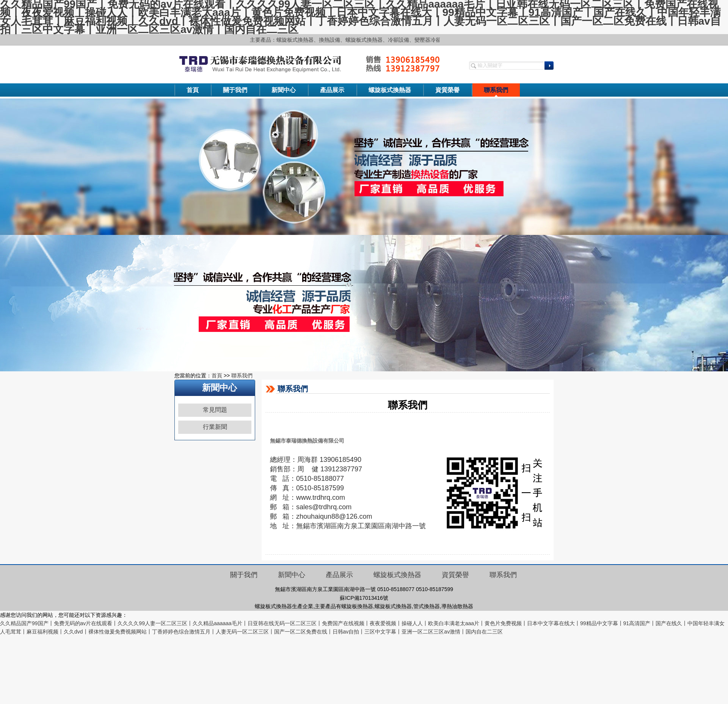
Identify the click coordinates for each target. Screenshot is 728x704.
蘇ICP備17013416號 (364, 598)
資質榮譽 (447, 90)
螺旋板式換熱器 (390, 90)
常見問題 (215, 410)
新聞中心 (284, 90)
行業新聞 (215, 427)
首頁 (193, 90)
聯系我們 (496, 90)
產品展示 (332, 90)
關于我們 (235, 90)
